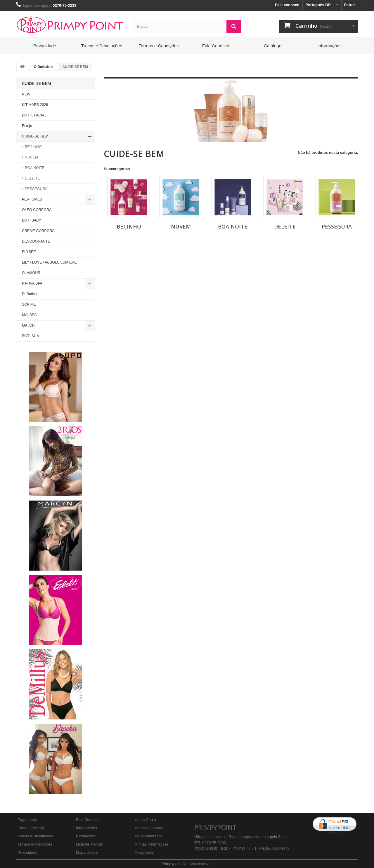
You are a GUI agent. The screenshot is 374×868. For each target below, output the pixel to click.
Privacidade (45, 46)
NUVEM (31, 157)
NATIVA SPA (32, 283)
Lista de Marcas (89, 844)
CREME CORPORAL (39, 231)
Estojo (27, 126)
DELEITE (32, 178)
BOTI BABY (32, 220)
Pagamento (27, 820)
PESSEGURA (36, 189)
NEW (26, 94)
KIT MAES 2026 (35, 105)
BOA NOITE (34, 168)
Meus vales (144, 852)
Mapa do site (87, 852)
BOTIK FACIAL (34, 115)
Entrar (349, 5)
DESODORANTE (36, 241)
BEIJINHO (33, 147)
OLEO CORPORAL (38, 210)
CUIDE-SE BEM (35, 136)
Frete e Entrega (31, 828)
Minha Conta (145, 820)
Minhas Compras (149, 828)
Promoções (86, 836)
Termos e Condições (159, 46)
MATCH (28, 325)
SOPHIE (29, 304)
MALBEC (29, 315)
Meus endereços (148, 836)
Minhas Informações (151, 844)
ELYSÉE (29, 252)
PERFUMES (32, 199)
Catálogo (273, 46)
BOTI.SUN (31, 336)
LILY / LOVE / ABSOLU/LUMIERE (49, 262)
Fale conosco (287, 5)
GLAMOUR (31, 273)
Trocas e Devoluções (102, 46)
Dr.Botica (29, 294)
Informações (329, 46)
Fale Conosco (216, 46)
